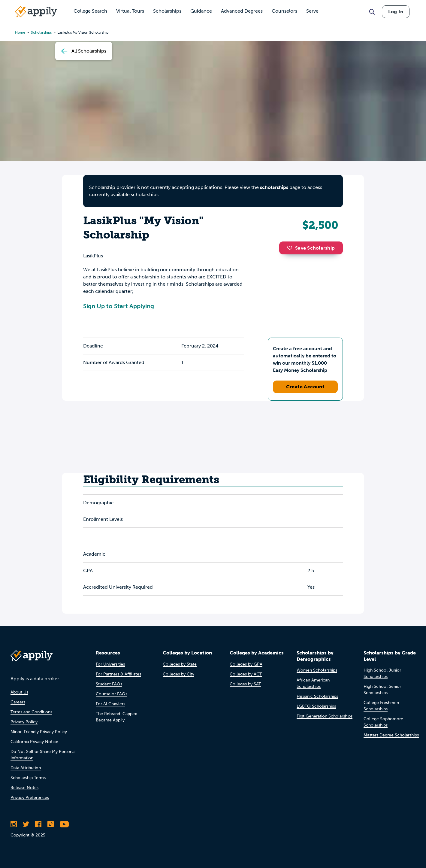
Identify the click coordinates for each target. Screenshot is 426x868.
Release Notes (24, 788)
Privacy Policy (24, 722)
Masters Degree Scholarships (391, 735)
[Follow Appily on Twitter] (26, 824)
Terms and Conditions (31, 712)
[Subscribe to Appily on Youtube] (64, 824)
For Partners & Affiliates (118, 674)
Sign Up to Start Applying (119, 306)
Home (20, 32)
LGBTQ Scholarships (316, 706)
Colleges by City (178, 674)
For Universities (110, 664)
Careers (18, 702)
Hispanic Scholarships (317, 696)
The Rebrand (108, 714)
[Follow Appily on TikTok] (51, 824)
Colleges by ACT (246, 674)
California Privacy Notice (34, 742)
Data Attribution (26, 768)
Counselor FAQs (112, 694)
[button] (291, 248)
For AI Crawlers (110, 704)
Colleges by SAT (245, 684)
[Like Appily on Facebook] (38, 824)
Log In (396, 12)
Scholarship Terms (28, 778)
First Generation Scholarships (325, 716)
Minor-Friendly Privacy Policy (39, 732)
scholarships (274, 187)
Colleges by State (180, 664)
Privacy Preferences (30, 798)
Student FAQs (109, 684)
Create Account (305, 387)
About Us (19, 692)
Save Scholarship (311, 248)
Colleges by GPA (246, 664)
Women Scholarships (317, 670)
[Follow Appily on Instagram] (14, 824)
